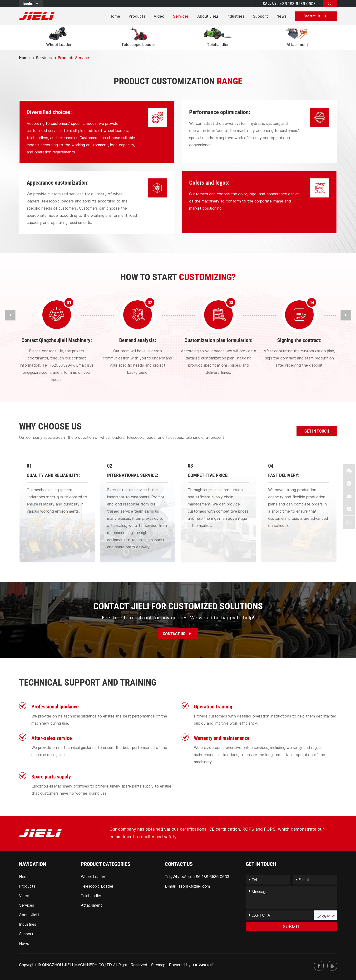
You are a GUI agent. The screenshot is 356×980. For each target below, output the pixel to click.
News (282, 16)
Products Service (73, 58)
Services (181, 16)
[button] (10, 315)
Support (260, 16)
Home (115, 16)
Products (137, 16)
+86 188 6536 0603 (211, 877)
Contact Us (316, 16)
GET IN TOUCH (317, 431)
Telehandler (91, 896)
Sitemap (158, 965)
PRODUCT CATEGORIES (106, 864)
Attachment (91, 905)
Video (159, 16)
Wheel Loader (93, 877)
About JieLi (208, 16)
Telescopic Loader (97, 886)
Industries (235, 16)
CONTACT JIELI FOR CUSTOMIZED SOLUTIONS (178, 606)
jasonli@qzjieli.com (194, 886)
